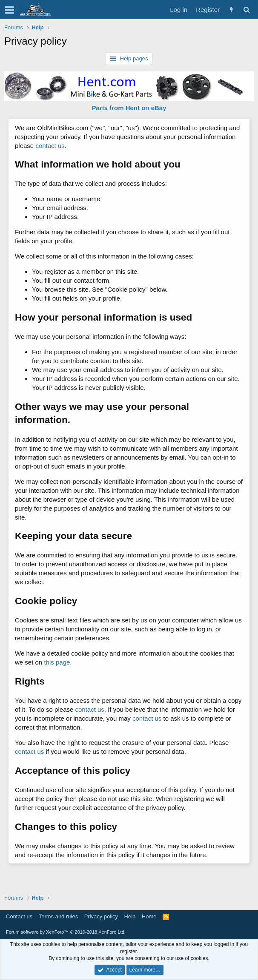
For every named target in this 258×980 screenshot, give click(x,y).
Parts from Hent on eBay (129, 108)
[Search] (246, 10)
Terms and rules (58, 916)
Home (149, 916)
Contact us (19, 916)
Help (130, 916)
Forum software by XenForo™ (66, 932)
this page (57, 662)
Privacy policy (101, 916)
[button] (10, 10)
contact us (50, 146)
